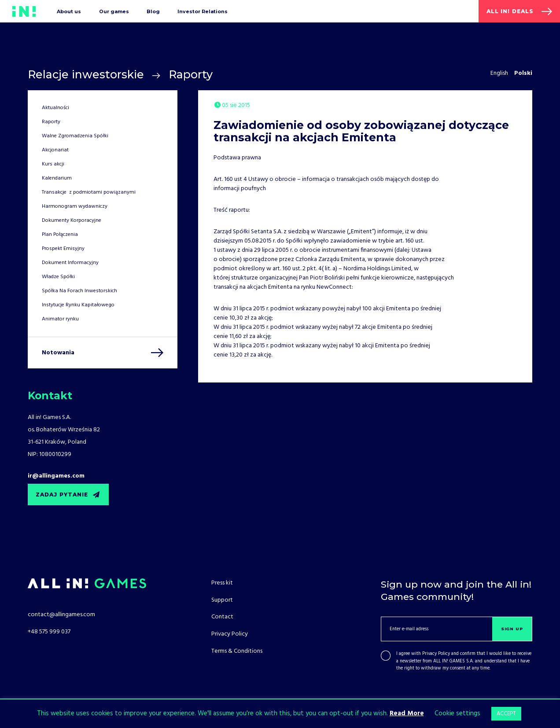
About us (69, 11)
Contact (222, 617)
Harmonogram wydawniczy (75, 206)
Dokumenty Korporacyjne (72, 221)
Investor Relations (203, 11)
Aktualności (55, 108)
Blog (153, 11)
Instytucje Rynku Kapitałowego (78, 305)
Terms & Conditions (237, 651)
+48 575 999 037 (49, 632)
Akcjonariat (55, 150)
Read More (407, 713)
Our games (114, 11)
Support (222, 600)
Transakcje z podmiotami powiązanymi (89, 192)
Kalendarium (57, 178)
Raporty (191, 74)
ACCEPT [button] (506, 714)
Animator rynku (60, 319)
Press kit (222, 583)
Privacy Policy (436, 654)
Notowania (58, 353)
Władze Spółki (58, 277)
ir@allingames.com (56, 476)
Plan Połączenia (60, 235)
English (499, 73)
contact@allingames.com (61, 615)
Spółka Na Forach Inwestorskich (79, 291)
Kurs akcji (53, 164)
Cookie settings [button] (457, 713)
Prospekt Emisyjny (63, 249)
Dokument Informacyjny (70, 263)
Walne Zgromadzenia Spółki (75, 136)
